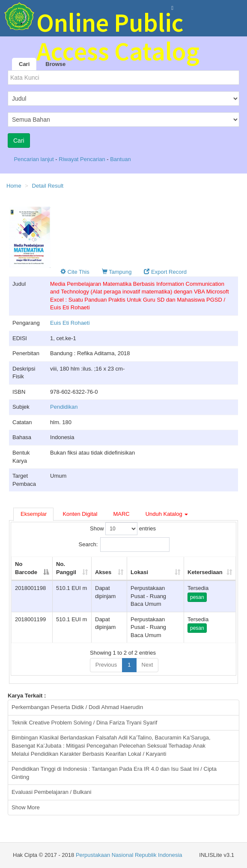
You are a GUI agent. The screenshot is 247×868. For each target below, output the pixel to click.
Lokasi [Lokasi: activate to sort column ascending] (139, 572)
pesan (197, 597)
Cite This (75, 272)
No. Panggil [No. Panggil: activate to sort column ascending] (66, 568)
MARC (121, 514)
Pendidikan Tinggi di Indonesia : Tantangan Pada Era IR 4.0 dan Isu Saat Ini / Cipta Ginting (114, 773)
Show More (26, 807)
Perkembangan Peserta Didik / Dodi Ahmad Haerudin (77, 707)
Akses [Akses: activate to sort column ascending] (103, 572)
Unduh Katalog (167, 514)
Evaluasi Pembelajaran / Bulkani (51, 792)
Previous (106, 665)
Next (147, 665)
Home (14, 186)
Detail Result (48, 186)
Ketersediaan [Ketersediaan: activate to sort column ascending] (205, 572)
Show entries (123, 529)
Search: (124, 545)
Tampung (117, 272)
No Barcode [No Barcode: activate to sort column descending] (26, 568)
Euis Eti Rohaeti (70, 323)
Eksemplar (34, 514)
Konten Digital (80, 514)
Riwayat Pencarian (83, 159)
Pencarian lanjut (34, 159)
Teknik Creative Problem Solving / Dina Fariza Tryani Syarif (84, 723)
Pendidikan (64, 407)
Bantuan (120, 159)
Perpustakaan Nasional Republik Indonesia (129, 855)
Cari (24, 64)
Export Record (165, 272)
